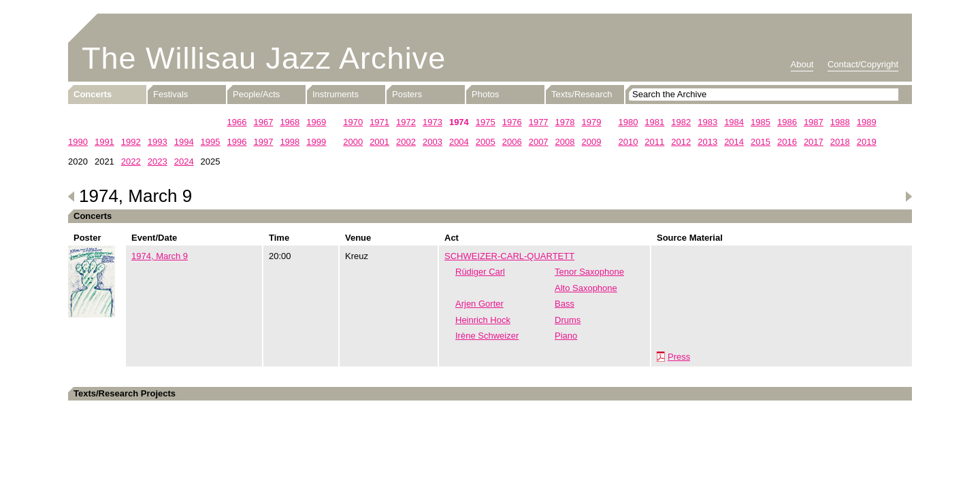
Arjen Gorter (479, 304)
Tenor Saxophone (589, 272)
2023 (158, 161)
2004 (459, 142)
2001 (379, 142)
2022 (131, 161)
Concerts (93, 94)
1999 (316, 142)
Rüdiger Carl (480, 272)
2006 (512, 142)
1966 (237, 122)
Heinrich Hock (483, 320)
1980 (628, 122)
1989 (867, 122)
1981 (654, 122)
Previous (71, 197)
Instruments (336, 94)
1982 (681, 122)
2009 (592, 142)
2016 (787, 142)
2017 (814, 142)
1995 (211, 142)
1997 (263, 142)
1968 (290, 122)
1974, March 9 (160, 256)
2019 (867, 142)
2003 (432, 142)
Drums (568, 320)
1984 (734, 122)
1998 (290, 142)
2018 (840, 142)
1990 (78, 142)
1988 (840, 122)
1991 (104, 142)
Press (679, 357)
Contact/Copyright (863, 64)
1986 (787, 122)
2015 (761, 142)
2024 (184, 161)
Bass (565, 304)
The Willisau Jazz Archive (264, 58)
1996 (237, 142)
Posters (407, 94)
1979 (592, 122)
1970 (353, 122)
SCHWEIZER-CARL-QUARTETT (509, 256)
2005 (486, 142)
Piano (566, 336)
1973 (432, 122)
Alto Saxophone (586, 288)
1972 (406, 122)
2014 (734, 142)
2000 (353, 142)
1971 (379, 122)
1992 (131, 142)
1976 (512, 122)
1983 (707, 122)
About (802, 64)
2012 (681, 142)
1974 (459, 122)
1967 (263, 122)
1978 (565, 122)
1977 (539, 122)
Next (909, 197)
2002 (406, 142)
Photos (485, 94)
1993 (158, 142)
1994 (184, 142)
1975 (486, 122)
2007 (539, 142)
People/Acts (256, 94)
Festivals (170, 94)
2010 (628, 142)
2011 (654, 142)
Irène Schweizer (487, 336)
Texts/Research (582, 94)
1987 (814, 122)
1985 (761, 122)
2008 (565, 142)
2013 (707, 142)
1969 (316, 122)
